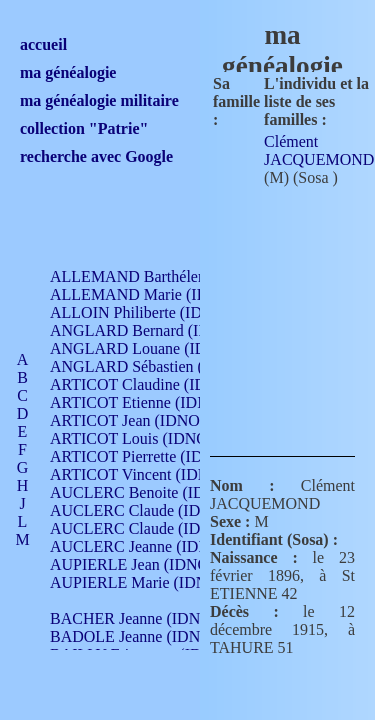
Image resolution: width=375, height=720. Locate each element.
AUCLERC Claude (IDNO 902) (153, 510)
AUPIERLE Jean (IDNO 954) (146, 564)
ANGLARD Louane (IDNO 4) (148, 348)
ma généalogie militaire (99, 100)
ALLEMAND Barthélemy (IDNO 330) (175, 276)
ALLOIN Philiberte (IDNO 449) (154, 312)
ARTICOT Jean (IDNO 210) (141, 420)
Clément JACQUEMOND (319, 150)
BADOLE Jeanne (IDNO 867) (147, 636)
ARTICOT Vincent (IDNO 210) (152, 474)
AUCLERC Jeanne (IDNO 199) (152, 546)
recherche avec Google (96, 156)
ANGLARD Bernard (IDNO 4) (150, 330)
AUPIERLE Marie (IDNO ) (139, 582)
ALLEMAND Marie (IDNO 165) (157, 294)
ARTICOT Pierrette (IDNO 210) (154, 456)
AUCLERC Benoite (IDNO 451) (155, 492)
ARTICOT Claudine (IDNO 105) (156, 384)
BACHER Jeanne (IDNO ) (135, 618)
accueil (43, 44)
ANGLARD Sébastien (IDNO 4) (155, 366)
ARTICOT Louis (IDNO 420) (145, 438)
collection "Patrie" (84, 128)
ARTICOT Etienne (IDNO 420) (152, 402)
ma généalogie (68, 72)
